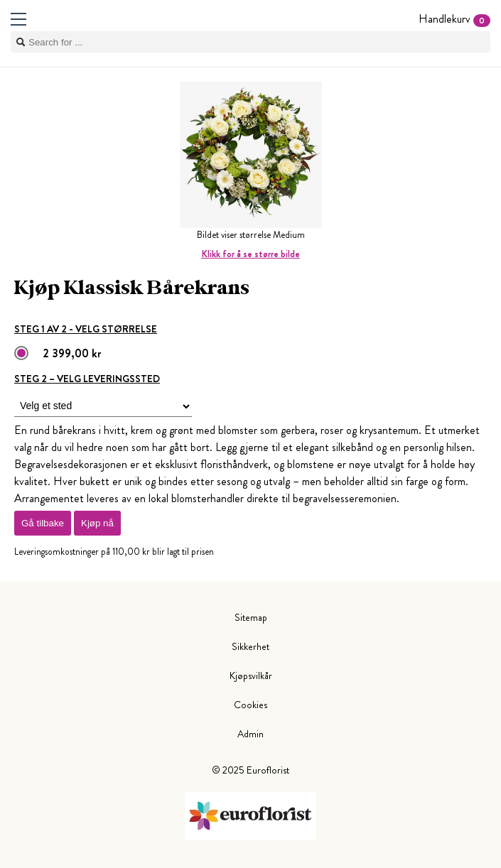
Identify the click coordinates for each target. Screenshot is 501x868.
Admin (250, 734)
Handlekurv (454, 19)
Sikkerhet (250, 646)
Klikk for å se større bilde (250, 254)
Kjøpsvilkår (251, 676)
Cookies (250, 705)
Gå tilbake (43, 523)
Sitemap (251, 617)
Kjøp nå (97, 523)
